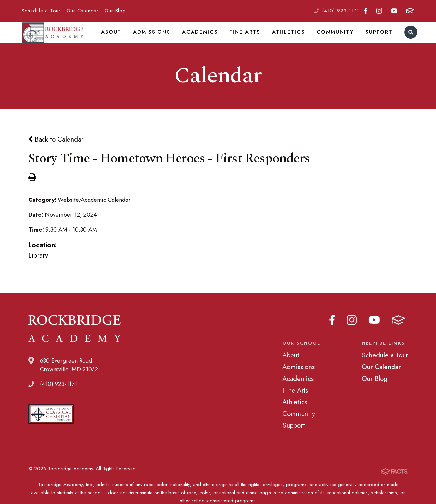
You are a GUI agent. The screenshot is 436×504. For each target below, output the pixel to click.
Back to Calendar (56, 156)
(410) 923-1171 (341, 11)
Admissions (164, 40)
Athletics (293, 40)
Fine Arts (252, 40)
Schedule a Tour (41, 11)
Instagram (379, 11)
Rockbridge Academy (60, 41)
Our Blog (115, 11)
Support (377, 40)
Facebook (366, 11)
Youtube (394, 11)
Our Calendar (83, 11)
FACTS (410, 11)
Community (336, 40)
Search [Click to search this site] (408, 41)
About (126, 40)
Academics (210, 40)
